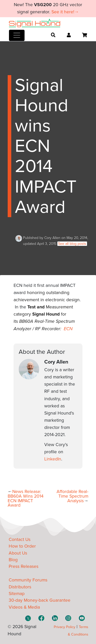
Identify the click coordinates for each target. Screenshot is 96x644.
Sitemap (17, 594)
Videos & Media (24, 607)
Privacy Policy (65, 627)
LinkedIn (53, 459)
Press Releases (24, 566)
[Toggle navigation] (17, 35)
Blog (13, 560)
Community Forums (28, 580)
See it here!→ (65, 12)
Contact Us (20, 540)
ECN (68, 329)
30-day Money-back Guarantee (40, 600)
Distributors (20, 587)
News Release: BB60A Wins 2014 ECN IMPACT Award (26, 498)
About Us (18, 553)
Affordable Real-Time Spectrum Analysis (72, 496)
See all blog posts (72, 244)
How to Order (22, 546)
